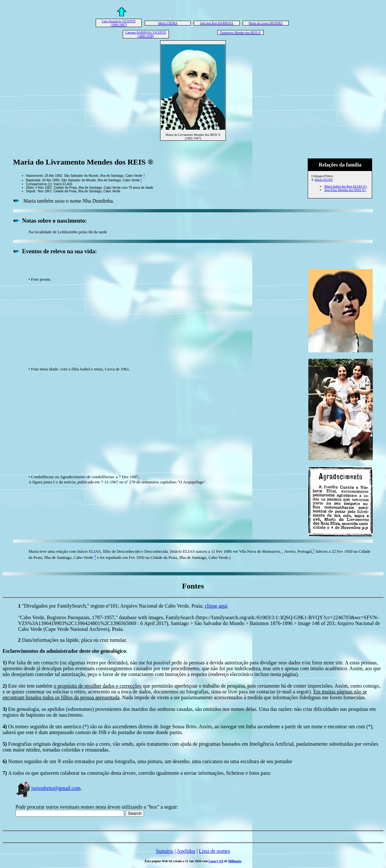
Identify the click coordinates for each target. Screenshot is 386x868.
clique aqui (216, 606)
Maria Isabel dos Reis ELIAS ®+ (346, 186)
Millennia (235, 861)
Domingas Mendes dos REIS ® (240, 32)
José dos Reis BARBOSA (217, 23)
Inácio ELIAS (323, 180)
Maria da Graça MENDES (266, 23)
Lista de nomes (214, 851)
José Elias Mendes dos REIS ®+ (345, 190)
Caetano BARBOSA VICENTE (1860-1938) (145, 34)
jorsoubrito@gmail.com (48, 788)
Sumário (165, 851)
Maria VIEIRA (168, 23)
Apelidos (186, 851)
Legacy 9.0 (216, 861)
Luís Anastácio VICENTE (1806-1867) (119, 23)
